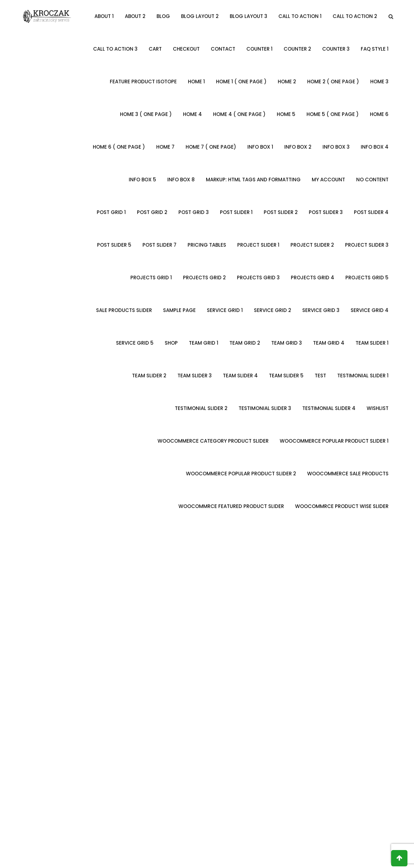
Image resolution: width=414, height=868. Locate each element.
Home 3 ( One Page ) (146, 114)
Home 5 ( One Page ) (333, 114)
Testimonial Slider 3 (265, 408)
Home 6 (379, 114)
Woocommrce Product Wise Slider (342, 506)
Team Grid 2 (245, 343)
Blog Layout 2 (200, 16)
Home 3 (379, 82)
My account (328, 180)
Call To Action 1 (300, 16)
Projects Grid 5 (367, 278)
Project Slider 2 (312, 245)
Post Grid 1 (111, 212)
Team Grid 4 (329, 343)
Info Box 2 (298, 147)
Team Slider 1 (372, 343)
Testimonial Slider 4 (329, 408)
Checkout (186, 49)
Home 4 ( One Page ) (239, 114)
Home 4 (192, 114)
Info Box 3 (336, 147)
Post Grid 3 (194, 212)
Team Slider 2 (149, 376)
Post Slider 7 (159, 245)
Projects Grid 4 (313, 278)
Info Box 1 (260, 147)
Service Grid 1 (225, 310)
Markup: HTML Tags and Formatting (253, 180)
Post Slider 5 (114, 245)
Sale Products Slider (124, 310)
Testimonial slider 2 (201, 408)
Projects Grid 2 (204, 278)
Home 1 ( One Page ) (241, 82)
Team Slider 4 (240, 376)
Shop (171, 343)
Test (320, 376)
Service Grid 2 (273, 310)
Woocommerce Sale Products (348, 474)
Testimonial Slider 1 (363, 376)
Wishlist (378, 408)
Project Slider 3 (367, 245)
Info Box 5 (142, 180)
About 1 (104, 16)
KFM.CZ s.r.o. (268, 854)
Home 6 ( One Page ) (119, 147)
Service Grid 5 (135, 343)
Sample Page (179, 310)
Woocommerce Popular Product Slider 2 (241, 474)
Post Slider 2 (281, 212)
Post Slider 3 (326, 212)
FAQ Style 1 (375, 49)
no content (372, 180)
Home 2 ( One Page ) (333, 82)
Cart (155, 49)
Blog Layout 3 (248, 16)
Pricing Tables (207, 245)
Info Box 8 (181, 180)
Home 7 (165, 147)
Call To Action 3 (115, 49)
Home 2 (287, 82)
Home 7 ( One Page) (211, 147)
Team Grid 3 (287, 343)
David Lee (349, 728)
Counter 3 (336, 49)
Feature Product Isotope (143, 82)
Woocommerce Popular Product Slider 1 (334, 441)
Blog (163, 16)
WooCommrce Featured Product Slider (231, 506)
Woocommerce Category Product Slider (213, 441)
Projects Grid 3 (258, 278)
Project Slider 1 (258, 245)
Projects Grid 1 (151, 278)
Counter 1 (259, 49)
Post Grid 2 (152, 212)
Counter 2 (297, 49)
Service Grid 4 (370, 310)
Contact (223, 49)
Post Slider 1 (236, 212)
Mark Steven (65, 728)
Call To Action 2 (355, 16)
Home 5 (286, 114)
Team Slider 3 (195, 376)
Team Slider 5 (286, 376)
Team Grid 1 (204, 343)
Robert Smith (160, 728)
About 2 (135, 16)
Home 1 (196, 82)
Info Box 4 (375, 147)
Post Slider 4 (371, 212)
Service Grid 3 (321, 310)
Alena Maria (254, 728)
